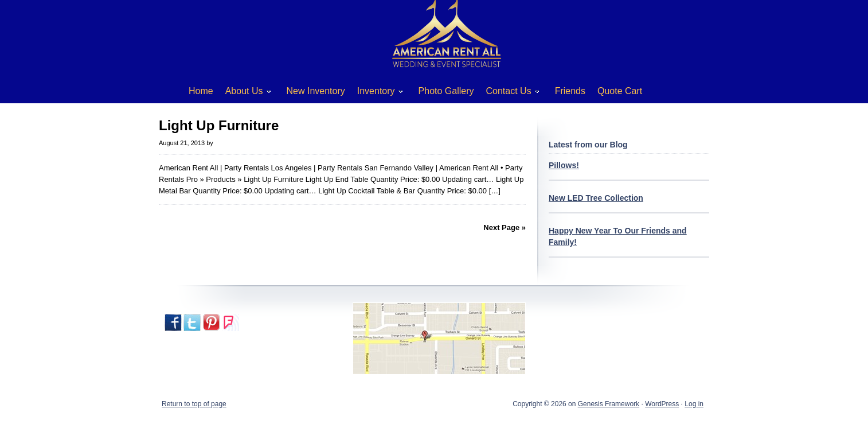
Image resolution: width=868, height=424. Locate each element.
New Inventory (316, 91)
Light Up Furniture (219, 125)
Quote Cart (620, 91)
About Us (244, 93)
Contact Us (509, 93)
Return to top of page (194, 404)
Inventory (376, 93)
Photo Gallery (446, 91)
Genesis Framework (609, 404)
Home (201, 91)
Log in (694, 404)
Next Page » (505, 227)
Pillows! (564, 165)
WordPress (662, 404)
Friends (570, 91)
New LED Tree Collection (596, 198)
